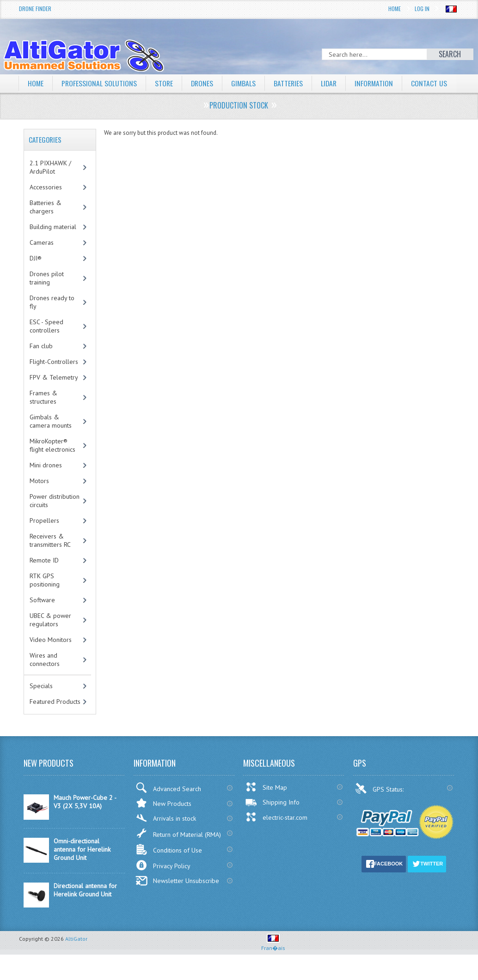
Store (165, 83)
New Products (163, 820)
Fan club (41, 363)
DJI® (36, 276)
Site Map (266, 805)
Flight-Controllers (54, 379)
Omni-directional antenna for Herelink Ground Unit (82, 867)
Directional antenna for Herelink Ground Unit (85, 907)
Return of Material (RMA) (178, 851)
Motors (39, 498)
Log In (422, 9)
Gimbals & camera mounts (51, 439)
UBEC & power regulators (50, 637)
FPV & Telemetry (54, 395)
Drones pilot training (47, 296)
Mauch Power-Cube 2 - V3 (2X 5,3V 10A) (85, 819)
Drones (204, 83)
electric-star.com (276, 835)
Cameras (42, 260)
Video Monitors (51, 657)
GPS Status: (380, 806)
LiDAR (332, 83)
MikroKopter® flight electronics (52, 463)
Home (395, 9)
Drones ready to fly (52, 320)
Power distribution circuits (55, 518)
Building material (53, 244)
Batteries (291, 83)
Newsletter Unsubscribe (177, 898)
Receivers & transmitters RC (50, 558)
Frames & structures (43, 415)
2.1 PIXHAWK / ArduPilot (50, 185)
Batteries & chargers (46, 224)
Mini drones (46, 483)
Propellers (44, 538)
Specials (41, 703)
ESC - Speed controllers (46, 344)
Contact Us (46, 101)
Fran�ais (273, 962)
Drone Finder (35, 9)
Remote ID (44, 578)
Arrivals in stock (166, 836)
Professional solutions (100, 83)
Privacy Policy (163, 883)
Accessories (46, 205)
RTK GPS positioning (45, 598)
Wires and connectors (45, 677)
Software (42, 617)
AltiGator (76, 956)
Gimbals (246, 83)
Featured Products (55, 719)
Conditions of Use (169, 867)
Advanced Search (168, 805)
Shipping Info (272, 820)
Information (378, 83)
